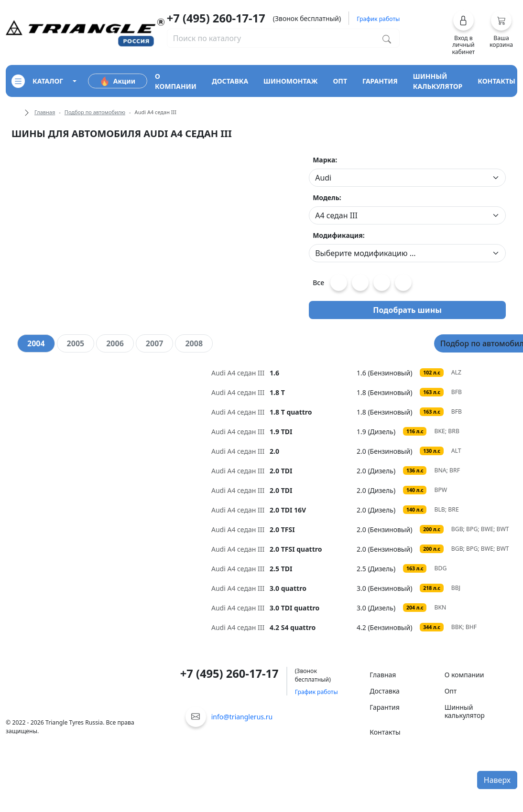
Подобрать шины (407, 310)
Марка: (325, 160)
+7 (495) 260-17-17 (216, 18)
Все (318, 283)
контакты (496, 81)
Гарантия (385, 707)
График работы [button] (378, 19)
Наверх (497, 780)
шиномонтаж (290, 81)
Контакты (385, 732)
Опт (451, 691)
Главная (45, 112)
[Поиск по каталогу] (387, 38)
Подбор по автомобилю (95, 112)
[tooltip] (284, 373)
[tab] (36, 343)
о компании (176, 81)
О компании (464, 675)
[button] (463, 32)
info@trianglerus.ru (242, 717)
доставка (230, 81)
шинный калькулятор (438, 81)
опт (340, 81)
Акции (118, 81)
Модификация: (339, 235)
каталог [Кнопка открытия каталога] (37, 81)
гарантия (380, 81)
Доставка (385, 691)
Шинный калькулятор (465, 711)
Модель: (327, 198)
